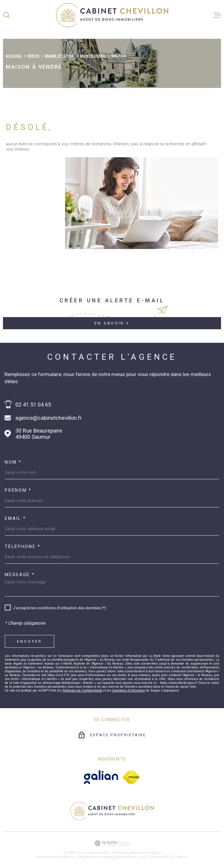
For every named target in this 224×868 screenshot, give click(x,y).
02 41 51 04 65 (33, 405)
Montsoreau (93, 56)
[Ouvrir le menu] (217, 15)
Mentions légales (99, 857)
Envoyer (29, 641)
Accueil (14, 56)
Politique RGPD (160, 857)
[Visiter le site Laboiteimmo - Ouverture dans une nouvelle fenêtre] (112, 843)
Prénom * (18, 490)
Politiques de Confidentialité (82, 691)
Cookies (181, 857)
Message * (20, 575)
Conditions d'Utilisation (128, 691)
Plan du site (73, 857)
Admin (121, 857)
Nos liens (138, 857)
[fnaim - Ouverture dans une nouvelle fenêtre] (131, 777)
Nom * (13, 462)
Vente (33, 56)
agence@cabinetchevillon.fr (49, 418)
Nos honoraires (48, 857)
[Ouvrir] (7, 15)
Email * (15, 519)
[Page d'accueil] (112, 15)
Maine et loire (60, 56)
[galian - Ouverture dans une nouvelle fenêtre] (101, 777)
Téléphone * (23, 547)
